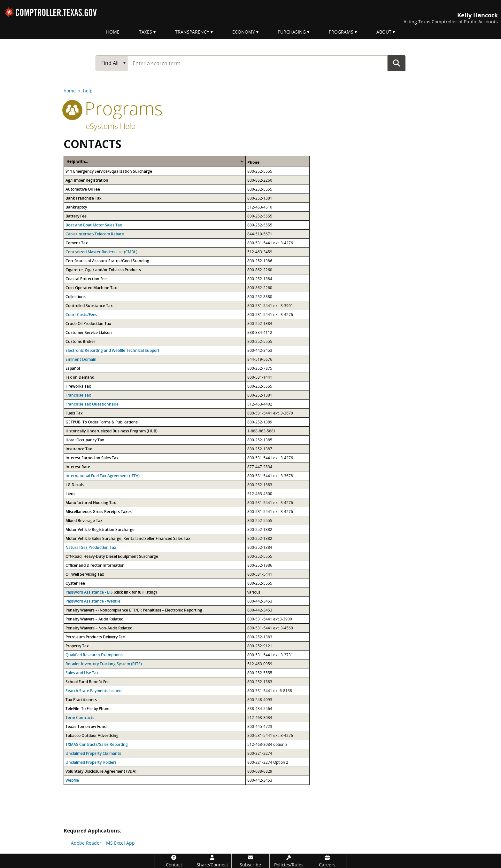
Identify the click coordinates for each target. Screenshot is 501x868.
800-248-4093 (260, 700)
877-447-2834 (260, 467)
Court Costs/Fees (81, 315)
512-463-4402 (260, 404)
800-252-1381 (260, 198)
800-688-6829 (260, 771)
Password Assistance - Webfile (93, 601)
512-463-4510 (260, 207)
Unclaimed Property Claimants (93, 753)
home (70, 91)
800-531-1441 (260, 377)
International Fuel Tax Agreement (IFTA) (103, 476)
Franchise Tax (78, 395)
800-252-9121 (260, 646)
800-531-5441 (260, 243)
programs (113, 108)
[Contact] (174, 861)
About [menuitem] (384, 32)
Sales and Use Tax (82, 673)
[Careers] (327, 861)
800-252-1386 (260, 261)
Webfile (72, 780)
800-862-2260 (260, 180)
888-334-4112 (260, 332)
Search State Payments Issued (93, 691)
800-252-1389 (260, 422)
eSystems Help (111, 126)
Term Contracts (80, 718)
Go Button (397, 63)
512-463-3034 (260, 718)
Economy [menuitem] (244, 32)
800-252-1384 (260, 279)
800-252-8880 (260, 297)
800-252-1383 (260, 485)
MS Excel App (120, 843)
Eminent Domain (81, 359)
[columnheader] (155, 161)
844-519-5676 (260, 359)
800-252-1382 (260, 529)
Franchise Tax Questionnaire (92, 404)
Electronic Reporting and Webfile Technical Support (112, 350)
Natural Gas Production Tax (91, 547)
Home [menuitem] (113, 32)
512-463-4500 (260, 494)
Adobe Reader (86, 843)
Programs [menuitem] (341, 32)
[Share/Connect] (212, 861)
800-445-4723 (260, 726)
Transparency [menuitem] (192, 32)
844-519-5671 (260, 234)
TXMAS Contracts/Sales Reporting (97, 744)
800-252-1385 (260, 440)
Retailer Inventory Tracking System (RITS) (104, 664)
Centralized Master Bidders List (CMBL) (101, 252)
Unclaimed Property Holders (91, 762)
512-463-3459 (260, 252)
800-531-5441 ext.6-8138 (270, 691)
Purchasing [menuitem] (292, 32)
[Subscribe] (251, 861)
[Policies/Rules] (289, 861)
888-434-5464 (260, 709)
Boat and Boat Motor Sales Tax (94, 225)
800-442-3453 (260, 350)
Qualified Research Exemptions (94, 655)
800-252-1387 (260, 449)
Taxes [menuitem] (146, 32)
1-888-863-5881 (262, 431)
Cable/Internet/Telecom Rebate (95, 234)
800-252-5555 (260, 171)
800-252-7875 (260, 368)
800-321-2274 (260, 753)
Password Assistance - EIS (89, 592)
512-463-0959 (260, 664)
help (88, 91)
